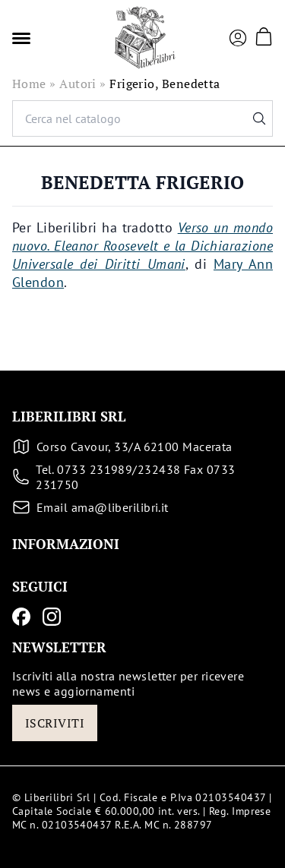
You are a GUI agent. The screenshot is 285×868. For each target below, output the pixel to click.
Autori (78, 84)
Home (29, 84)
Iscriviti (55, 723)
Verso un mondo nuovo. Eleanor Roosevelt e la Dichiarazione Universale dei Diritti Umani (142, 246)
